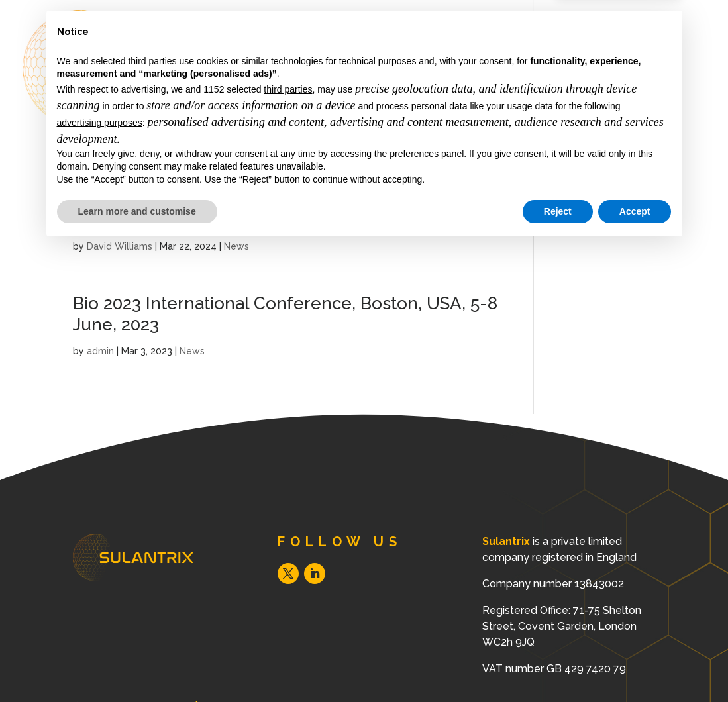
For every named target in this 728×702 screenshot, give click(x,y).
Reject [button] (558, 666)
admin (100, 351)
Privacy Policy (584, 199)
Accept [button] (635, 666)
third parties (288, 544)
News (236, 246)
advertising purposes (100, 577)
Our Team (493, 42)
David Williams (120, 246)
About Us (315, 42)
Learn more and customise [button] (137, 666)
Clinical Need (588, 42)
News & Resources (513, 88)
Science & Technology (359, 88)
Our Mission (404, 42)
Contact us (630, 88)
